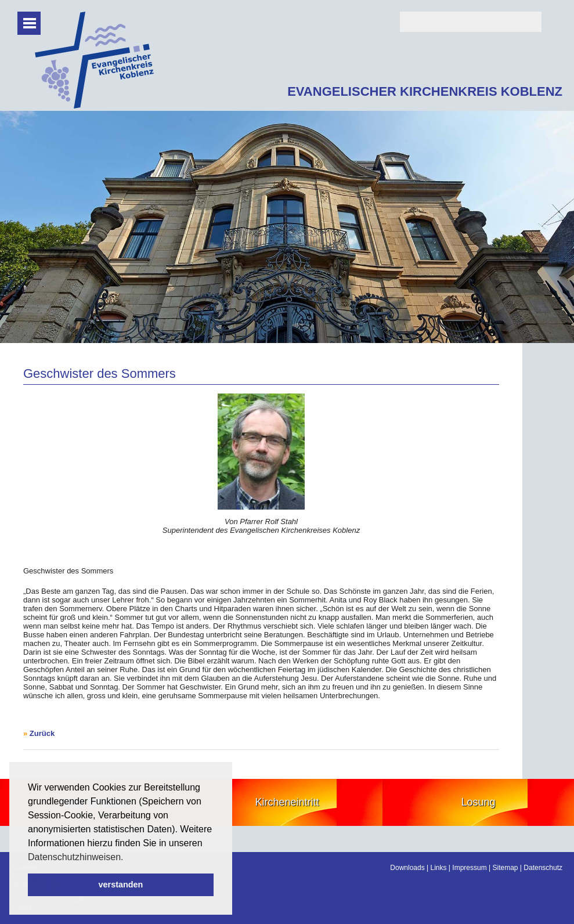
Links (439, 868)
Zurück (42, 733)
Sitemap (505, 868)
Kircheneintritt (287, 802)
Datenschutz (543, 868)
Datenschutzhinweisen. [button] (76, 857)
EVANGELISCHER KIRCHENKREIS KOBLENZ (425, 91)
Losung (479, 802)
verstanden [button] (121, 885)
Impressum (469, 868)
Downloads (407, 868)
